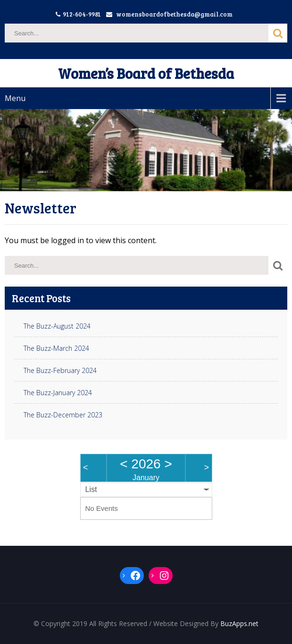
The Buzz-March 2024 (56, 348)
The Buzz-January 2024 (58, 393)
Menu (15, 98)
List (91, 489)
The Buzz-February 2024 (60, 371)
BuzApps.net (239, 623)
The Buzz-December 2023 (63, 415)
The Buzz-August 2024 (57, 326)
